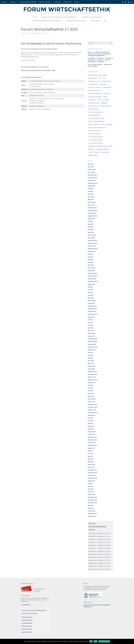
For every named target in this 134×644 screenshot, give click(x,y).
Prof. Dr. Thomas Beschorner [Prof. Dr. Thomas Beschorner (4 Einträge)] (97, 128)
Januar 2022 (91, 303)
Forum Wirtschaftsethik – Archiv (36, 33)
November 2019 (92, 374)
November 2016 (92, 473)
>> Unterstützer (26, 605)
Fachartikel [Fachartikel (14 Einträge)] (103, 84)
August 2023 (91, 251)
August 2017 (91, 448)
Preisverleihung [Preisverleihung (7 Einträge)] (93, 109)
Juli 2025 (90, 189)
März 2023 (91, 265)
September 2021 (93, 314)
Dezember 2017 (92, 437)
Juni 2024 (90, 224)
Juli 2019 (90, 385)
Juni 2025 (90, 191)
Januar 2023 (91, 271)
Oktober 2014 (92, 516)
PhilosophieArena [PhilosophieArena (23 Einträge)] (94, 103)
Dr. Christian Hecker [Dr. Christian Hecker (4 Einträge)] (105, 81)
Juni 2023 (90, 257)
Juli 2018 (90, 418)
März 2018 (91, 429)
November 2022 (92, 276)
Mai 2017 (90, 456)
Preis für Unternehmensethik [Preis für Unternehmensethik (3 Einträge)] (102, 106)
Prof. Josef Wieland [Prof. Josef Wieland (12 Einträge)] (94, 134)
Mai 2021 (90, 325)
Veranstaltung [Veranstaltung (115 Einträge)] (105, 152)
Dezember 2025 (92, 175)
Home (23, 33)
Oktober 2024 (92, 213)
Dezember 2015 (92, 497)
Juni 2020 (90, 355)
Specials (13, 2)
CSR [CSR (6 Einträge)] (104, 78)
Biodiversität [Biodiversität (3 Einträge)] (103, 75)
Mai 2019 (90, 391)
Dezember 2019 (92, 372)
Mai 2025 (90, 194)
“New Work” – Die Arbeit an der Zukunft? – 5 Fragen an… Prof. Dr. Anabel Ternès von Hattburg (100, 60)
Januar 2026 (91, 172)
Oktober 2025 (92, 180)
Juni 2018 (90, 421)
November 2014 (92, 514)
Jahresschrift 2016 (27, 620)
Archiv (76, 2)
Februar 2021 (92, 333)
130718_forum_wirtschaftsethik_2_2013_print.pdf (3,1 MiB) (38, 70)
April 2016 (91, 489)
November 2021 (92, 309)
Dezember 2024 (92, 208)
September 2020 (93, 347)
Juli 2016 (90, 484)
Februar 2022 (92, 301)
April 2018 (91, 426)
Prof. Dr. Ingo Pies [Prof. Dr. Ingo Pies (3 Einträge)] (94, 124)
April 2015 (91, 508)
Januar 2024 (91, 238)
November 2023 (92, 243)
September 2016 (93, 478)
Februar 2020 (92, 366)
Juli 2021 (90, 320)
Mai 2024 (90, 227)
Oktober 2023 (92, 246)
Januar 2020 (91, 369)
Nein (95, 641)
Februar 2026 (92, 169)
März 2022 (91, 298)
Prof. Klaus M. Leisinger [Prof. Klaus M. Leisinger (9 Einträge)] (96, 137)
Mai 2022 (90, 292)
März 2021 (91, 331)
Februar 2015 (92, 511)
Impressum (58, 2)
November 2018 (92, 407)
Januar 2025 (91, 205)
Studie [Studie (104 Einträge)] (90, 152)
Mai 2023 (90, 260)
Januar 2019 (91, 402)
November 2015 (92, 500)
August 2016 (91, 481)
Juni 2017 (90, 454)
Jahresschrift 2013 (27, 629)
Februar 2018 (92, 432)
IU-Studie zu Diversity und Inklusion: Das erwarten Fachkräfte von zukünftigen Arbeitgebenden (99, 54)
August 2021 (91, 317)
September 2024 (93, 216)
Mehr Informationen (104, 641)
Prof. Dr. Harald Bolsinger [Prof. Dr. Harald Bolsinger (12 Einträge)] (96, 121)
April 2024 (91, 230)
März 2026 (91, 167)
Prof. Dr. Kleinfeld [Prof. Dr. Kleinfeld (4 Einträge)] (107, 124)
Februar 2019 (92, 399)
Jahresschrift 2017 (27, 617)
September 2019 (93, 380)
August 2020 (91, 350)
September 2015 (93, 503)
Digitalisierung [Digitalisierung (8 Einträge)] (93, 81)
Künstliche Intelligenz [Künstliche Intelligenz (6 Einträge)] (95, 97)
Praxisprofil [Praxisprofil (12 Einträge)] (104, 103)
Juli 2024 (90, 221)
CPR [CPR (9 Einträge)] (100, 78)
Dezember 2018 (92, 404)
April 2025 (91, 197)
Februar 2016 (92, 495)
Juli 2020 (90, 352)
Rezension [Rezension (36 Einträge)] (92, 149)
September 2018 (93, 413)
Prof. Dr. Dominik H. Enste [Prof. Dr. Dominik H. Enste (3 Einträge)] (96, 118)
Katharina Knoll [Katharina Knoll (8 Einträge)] (93, 91)
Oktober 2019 (92, 377)
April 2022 (91, 295)
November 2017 (92, 440)
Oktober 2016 (92, 475)
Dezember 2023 (92, 240)
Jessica (90, 52)
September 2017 (93, 445)
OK (91, 641)
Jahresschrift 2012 (27, 632)
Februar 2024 (92, 235)
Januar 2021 (91, 336)
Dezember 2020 (92, 339)
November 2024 (92, 210)
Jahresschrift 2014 (27, 626)
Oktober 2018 (92, 410)
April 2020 (91, 361)
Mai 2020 (90, 358)
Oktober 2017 (92, 443)
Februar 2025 (92, 202)
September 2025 (93, 183)
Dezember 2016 (92, 470)
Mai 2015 (90, 505)
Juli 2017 (90, 451)
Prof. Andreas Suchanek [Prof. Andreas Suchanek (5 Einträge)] (96, 112)
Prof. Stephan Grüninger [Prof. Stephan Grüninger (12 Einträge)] (96, 143)
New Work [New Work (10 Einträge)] (106, 100)
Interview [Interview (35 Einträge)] (98, 87)
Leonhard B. (91, 58)
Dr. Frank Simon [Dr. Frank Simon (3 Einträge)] (93, 84)
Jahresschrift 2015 (27, 623)
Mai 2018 (90, 423)
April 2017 (91, 459)
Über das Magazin (45, 2)
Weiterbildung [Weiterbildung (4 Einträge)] (93, 155)
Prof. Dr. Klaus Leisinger (95, 64)
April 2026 (91, 164)
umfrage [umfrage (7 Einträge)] (97, 152)
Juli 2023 (90, 254)
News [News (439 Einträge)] (99, 100)
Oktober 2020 (92, 344)
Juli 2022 (90, 287)
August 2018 (91, 415)
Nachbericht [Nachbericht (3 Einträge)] (92, 100)
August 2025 (91, 186)
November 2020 (92, 342)
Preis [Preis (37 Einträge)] (90, 106)
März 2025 (91, 200)
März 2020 (91, 363)
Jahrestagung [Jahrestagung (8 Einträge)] (107, 87)
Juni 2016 (90, 486)
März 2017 (91, 462)
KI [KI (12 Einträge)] (100, 91)
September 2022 (93, 281)
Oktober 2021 (92, 312)
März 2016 (91, 492)
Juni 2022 (90, 290)
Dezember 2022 (92, 273)
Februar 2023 (92, 268)
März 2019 (91, 396)
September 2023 (93, 249)
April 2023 (91, 262)
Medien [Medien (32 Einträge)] (105, 97)
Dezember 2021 (92, 306)
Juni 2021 (90, 322)
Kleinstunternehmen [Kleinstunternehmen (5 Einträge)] (95, 94)
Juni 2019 (90, 388)
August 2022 (91, 284)
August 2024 (91, 219)
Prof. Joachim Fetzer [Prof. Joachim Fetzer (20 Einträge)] (95, 131)
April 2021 (91, 328)
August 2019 (91, 383)
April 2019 (91, 393)
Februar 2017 (92, 464)
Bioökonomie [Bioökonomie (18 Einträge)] (93, 78)
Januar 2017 (91, 467)
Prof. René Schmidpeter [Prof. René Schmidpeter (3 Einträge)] (96, 140)
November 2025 (92, 178)
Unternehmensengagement (28, 2)
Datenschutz (68, 2)
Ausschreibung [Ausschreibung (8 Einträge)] (93, 75)
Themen (4, 2)
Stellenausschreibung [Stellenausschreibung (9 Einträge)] (103, 149)
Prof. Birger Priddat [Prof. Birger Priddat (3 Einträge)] (94, 115)
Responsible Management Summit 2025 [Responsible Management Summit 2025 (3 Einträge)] (100, 146)
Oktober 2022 (92, 279)
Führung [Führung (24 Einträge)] (91, 87)
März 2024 (91, 232)
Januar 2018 (91, 434)
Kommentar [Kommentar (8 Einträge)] (106, 94)
